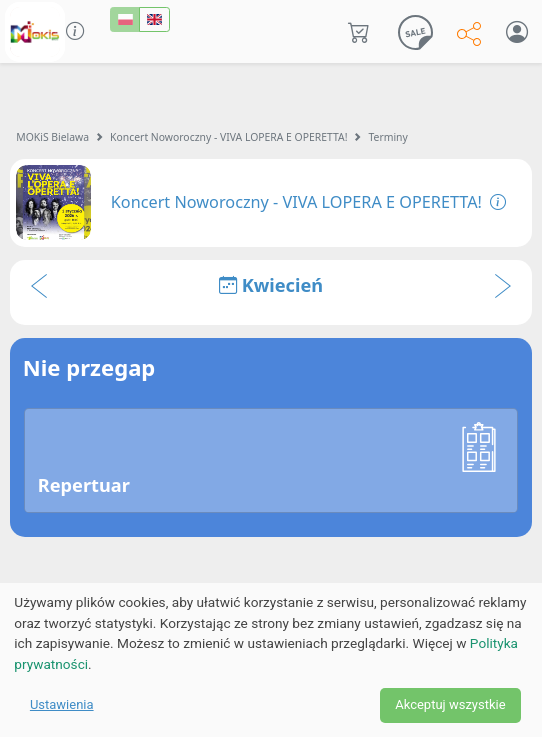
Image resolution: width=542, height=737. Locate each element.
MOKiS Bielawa (52, 137)
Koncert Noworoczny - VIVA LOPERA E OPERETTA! (228, 137)
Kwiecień (271, 285)
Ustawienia (62, 704)
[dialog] (271, 660)
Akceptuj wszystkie (450, 704)
